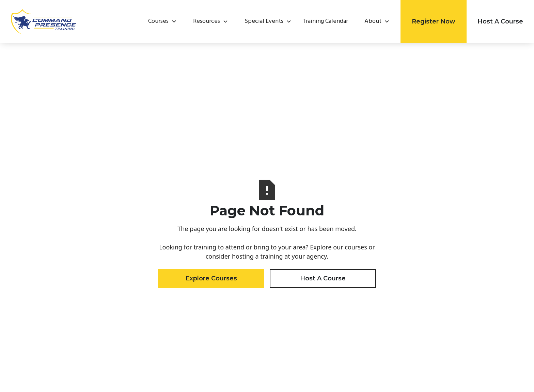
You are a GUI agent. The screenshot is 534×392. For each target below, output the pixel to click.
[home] (44, 22)
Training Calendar (325, 22)
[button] (160, 22)
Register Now (434, 21)
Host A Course (500, 21)
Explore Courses (211, 278)
